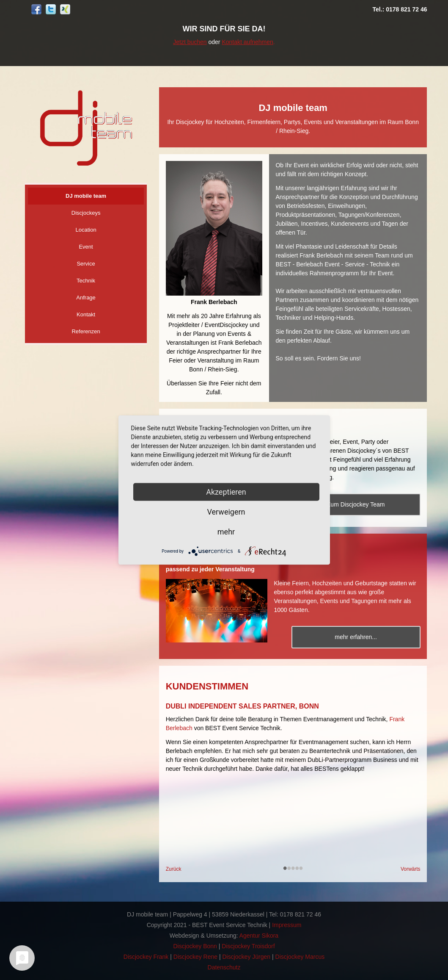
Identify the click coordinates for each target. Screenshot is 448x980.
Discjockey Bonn (195, 946)
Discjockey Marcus (300, 957)
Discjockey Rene (195, 957)
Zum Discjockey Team (356, 504)
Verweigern (226, 512)
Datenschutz (224, 967)
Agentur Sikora (259, 936)
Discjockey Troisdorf (248, 946)
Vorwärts (411, 869)
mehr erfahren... (356, 637)
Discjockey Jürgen (246, 957)
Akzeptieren (226, 492)
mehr (226, 532)
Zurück (174, 869)
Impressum (287, 925)
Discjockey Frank (146, 957)
